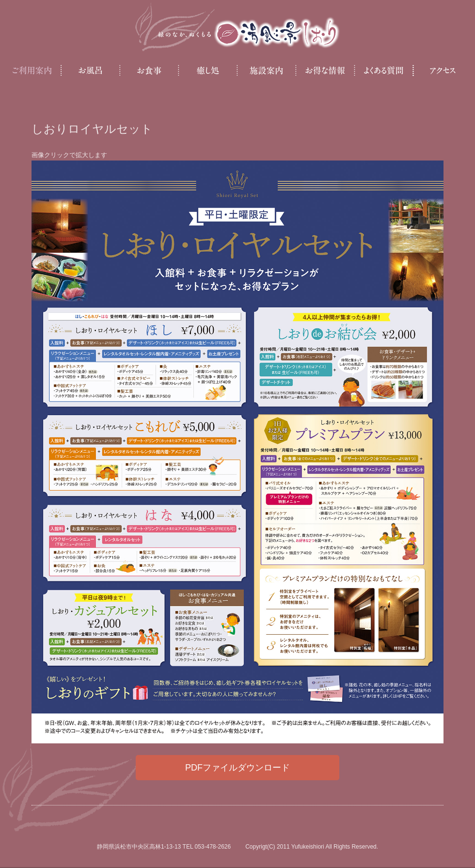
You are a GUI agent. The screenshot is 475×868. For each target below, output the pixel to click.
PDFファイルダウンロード (237, 768)
